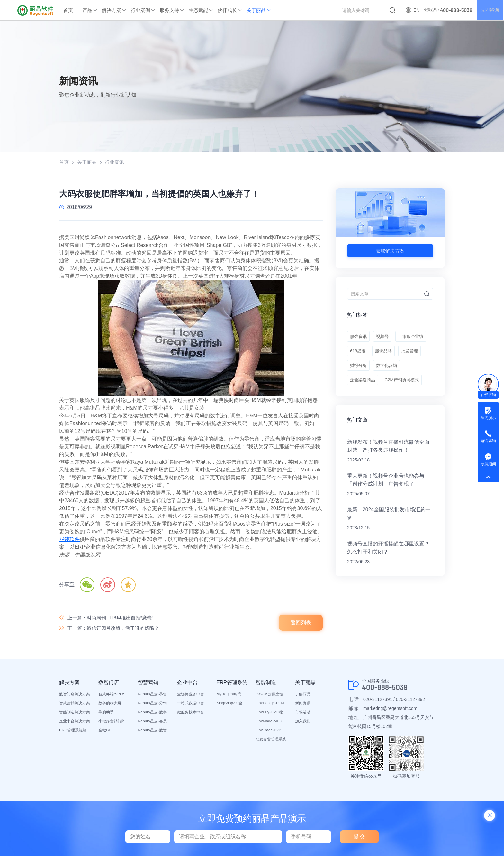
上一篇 (113, 618)
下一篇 (116, 629)
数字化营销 (361, 386)
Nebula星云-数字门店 (154, 713)
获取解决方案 (390, 251)
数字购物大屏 (110, 704)
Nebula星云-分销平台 (154, 704)
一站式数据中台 (191, 704)
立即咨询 (489, 10)
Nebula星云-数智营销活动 (154, 731)
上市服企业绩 (364, 354)
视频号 (385, 338)
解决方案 (112, 10)
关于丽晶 (256, 10)
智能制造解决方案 (75, 713)
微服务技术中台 (191, 713)
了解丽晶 (303, 695)
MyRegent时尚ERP (233, 695)
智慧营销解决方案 (75, 704)
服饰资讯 (359, 338)
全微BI (104, 731)
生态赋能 (198, 10)
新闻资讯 (303, 704)
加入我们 (303, 722)
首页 (68, 10)
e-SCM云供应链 (269, 695)
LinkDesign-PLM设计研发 (272, 704)
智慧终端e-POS (112, 695)
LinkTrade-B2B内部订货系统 (272, 731)
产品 (87, 10)
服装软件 (69, 540)
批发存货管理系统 (271, 740)
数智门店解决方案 (75, 695)
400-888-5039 (387, 689)
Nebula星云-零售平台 (154, 695)
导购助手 (106, 713)
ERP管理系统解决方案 (76, 731)
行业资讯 (117, 162)
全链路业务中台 (191, 695)
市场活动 (303, 713)
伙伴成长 (227, 10)
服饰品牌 (359, 370)
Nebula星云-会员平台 (154, 722)
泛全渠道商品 (396, 386)
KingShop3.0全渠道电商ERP (233, 704)
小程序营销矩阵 (112, 722)
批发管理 (387, 370)
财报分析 (416, 370)
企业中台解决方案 (75, 722)
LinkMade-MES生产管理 (272, 722)
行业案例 (140, 10)
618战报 (396, 354)
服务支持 (169, 10)
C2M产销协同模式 (368, 402)
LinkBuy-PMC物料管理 (272, 713)
